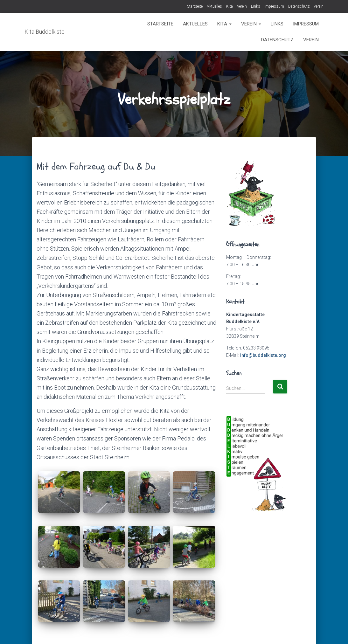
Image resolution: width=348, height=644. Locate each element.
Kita (230, 6)
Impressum (274, 6)
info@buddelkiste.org (263, 355)
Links (256, 6)
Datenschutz (299, 6)
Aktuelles (214, 6)
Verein (242, 6)
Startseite (195, 6)
